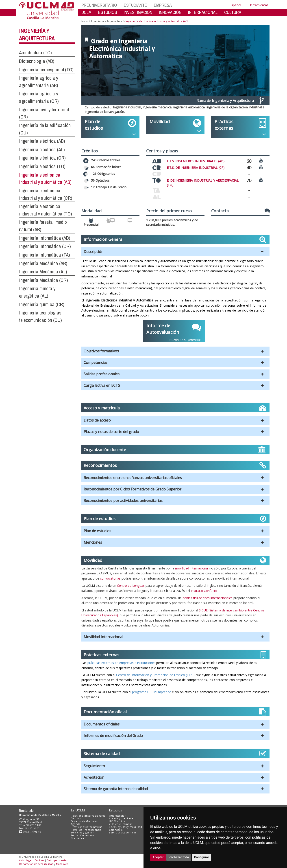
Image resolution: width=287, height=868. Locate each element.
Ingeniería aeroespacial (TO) (46, 70)
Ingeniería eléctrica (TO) (42, 166)
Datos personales (57, 860)
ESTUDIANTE (135, 5)
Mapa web (62, 864)
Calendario (116, 830)
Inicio (85, 21)
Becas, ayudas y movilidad (125, 827)
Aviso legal (25, 860)
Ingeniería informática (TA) (45, 255)
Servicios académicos (123, 832)
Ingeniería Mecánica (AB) (43, 263)
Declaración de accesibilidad (36, 864)
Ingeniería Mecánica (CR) (43, 280)
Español (235, 5)
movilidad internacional (192, 568)
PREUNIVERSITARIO (99, 5)
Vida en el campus (121, 824)
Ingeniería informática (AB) (45, 238)
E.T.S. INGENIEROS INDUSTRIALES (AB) (196, 161)
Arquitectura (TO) (35, 53)
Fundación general (83, 835)
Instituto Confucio (204, 591)
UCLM (86, 12)
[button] (175, 252)
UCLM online (117, 821)
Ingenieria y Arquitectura (107, 21)
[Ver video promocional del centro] (261, 160)
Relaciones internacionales (88, 816)
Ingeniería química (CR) (42, 304)
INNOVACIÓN (170, 12)
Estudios (115, 810)
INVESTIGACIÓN (138, 12)
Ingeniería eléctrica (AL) (42, 149)
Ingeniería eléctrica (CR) (42, 158)
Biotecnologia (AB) (37, 61)
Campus (76, 818)
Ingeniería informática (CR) (45, 246)
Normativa (77, 838)
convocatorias (110, 578)
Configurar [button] (201, 857)
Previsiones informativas (87, 827)
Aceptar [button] (158, 857)
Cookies (39, 860)
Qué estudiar (117, 816)
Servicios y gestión (83, 832)
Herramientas (259, 5)
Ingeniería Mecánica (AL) (43, 272)
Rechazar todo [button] (179, 857)
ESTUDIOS (108, 12)
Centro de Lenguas (131, 586)
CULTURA (233, 12)
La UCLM (78, 810)
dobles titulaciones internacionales (208, 598)
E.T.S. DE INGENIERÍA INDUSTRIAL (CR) (196, 168)
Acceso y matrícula (121, 818)
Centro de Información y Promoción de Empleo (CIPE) (155, 675)
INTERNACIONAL (203, 12)
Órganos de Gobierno (85, 821)
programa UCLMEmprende (152, 692)
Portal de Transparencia (86, 830)
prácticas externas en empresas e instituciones (121, 663)
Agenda (76, 824)
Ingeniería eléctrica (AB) (42, 141)
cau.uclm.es (30, 832)
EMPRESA (163, 5)
